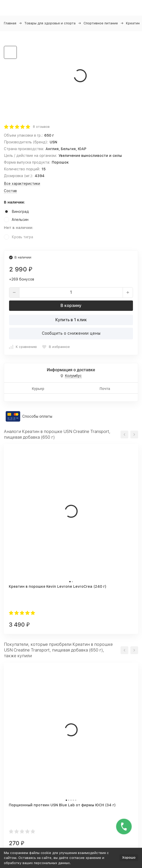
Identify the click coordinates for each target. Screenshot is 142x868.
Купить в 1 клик (71, 320)
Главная (10, 23)
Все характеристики (22, 184)
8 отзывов (41, 127)
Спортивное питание (101, 23)
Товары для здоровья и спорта (50, 23)
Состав (10, 191)
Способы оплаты (37, 416)
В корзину (71, 306)
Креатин (133, 23)
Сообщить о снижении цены (71, 333)
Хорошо (129, 857)
